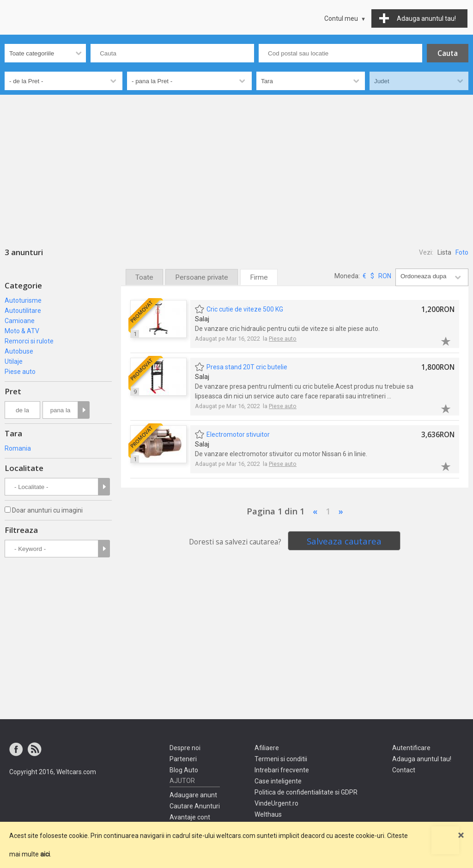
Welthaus (268, 814)
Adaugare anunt (193, 795)
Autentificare (411, 748)
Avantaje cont (190, 817)
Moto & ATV (22, 331)
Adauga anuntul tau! (422, 759)
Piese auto (20, 372)
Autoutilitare (23, 311)
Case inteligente (278, 781)
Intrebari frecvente (282, 770)
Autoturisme (23, 300)
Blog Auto (184, 770)
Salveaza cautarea (344, 541)
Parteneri (183, 759)
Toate (144, 277)
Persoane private (202, 277)
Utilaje (14, 361)
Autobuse (19, 351)
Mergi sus (445, 840)
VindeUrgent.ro (276, 803)
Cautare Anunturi (195, 806)
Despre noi (185, 748)
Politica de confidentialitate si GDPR (306, 792)
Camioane (20, 321)
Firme (259, 277)
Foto (462, 252)
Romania (18, 448)
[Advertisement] (236, 164)
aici (45, 854)
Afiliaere (267, 748)
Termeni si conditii (281, 759)
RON (385, 276)
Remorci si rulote (29, 341)
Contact (404, 770)
